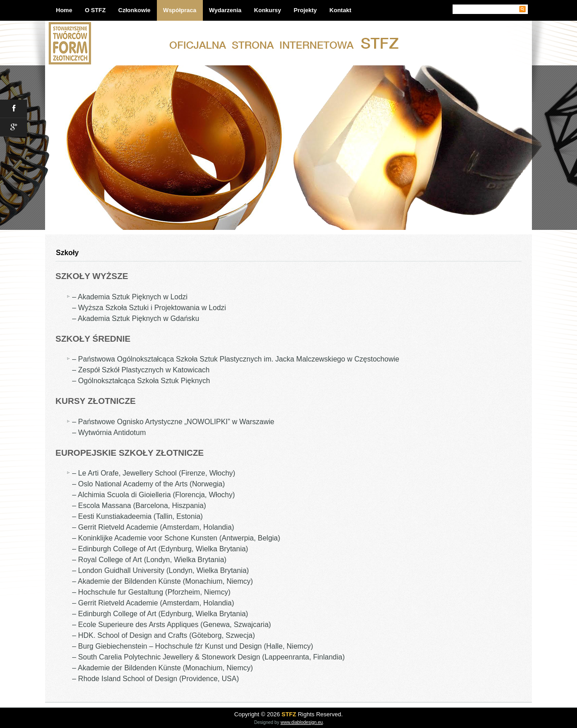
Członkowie (134, 10)
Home (64, 10)
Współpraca (180, 10)
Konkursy (268, 10)
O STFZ (95, 10)
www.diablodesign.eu (302, 722)
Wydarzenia (225, 10)
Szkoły (67, 253)
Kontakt (340, 10)
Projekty (305, 10)
